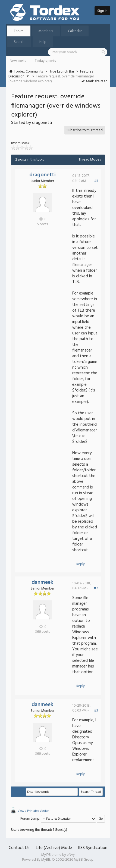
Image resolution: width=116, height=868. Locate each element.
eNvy (71, 855)
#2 (96, 588)
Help (43, 42)
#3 (96, 711)
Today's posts (45, 61)
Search (19, 42)
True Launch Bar (62, 72)
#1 (96, 181)
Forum (19, 31)
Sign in (102, 11)
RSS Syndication (93, 848)
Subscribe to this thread (85, 130)
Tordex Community (29, 72)
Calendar (75, 31)
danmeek (42, 582)
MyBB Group (84, 860)
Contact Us (19, 848)
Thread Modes (90, 160)
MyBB (46, 860)
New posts (18, 61)
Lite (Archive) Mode (54, 848)
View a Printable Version (33, 811)
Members (46, 31)
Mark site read (94, 81)
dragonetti (43, 175)
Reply (81, 564)
